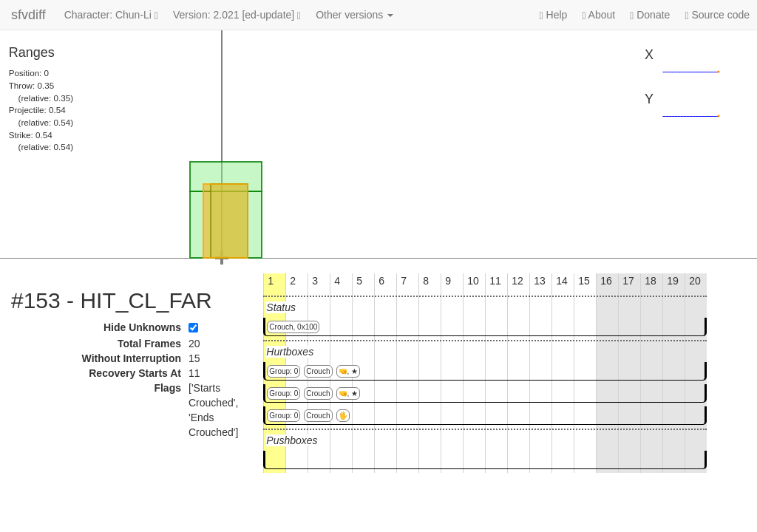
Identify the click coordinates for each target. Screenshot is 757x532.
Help (554, 15)
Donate (650, 15)
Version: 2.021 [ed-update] (237, 15)
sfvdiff (28, 15)
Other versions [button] (354, 15)
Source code (717, 15)
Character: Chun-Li (111, 15)
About (598, 15)
